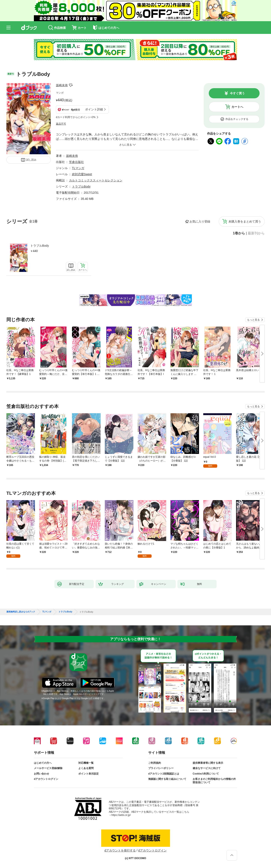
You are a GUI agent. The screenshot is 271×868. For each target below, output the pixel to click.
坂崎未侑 (62, 85)
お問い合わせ (41, 774)
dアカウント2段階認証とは (164, 774)
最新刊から (256, 233)
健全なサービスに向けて (207, 768)
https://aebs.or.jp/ (121, 815)
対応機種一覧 (86, 763)
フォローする (71, 85)
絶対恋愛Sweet (82, 174)
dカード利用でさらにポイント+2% (76, 117)
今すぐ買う (237, 93)
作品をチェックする (237, 119)
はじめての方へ (43, 763)
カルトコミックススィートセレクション (96, 180)
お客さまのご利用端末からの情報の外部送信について (214, 781)
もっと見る (253, 320)
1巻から (239, 233)
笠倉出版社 (76, 162)
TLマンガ (78, 168)
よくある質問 (86, 768)
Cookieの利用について (206, 774)
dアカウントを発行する (120, 850)
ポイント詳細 (94, 109)
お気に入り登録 (200, 221)
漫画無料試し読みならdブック (21, 612)
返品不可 (61, 124)
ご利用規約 (155, 763)
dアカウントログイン (46, 779)
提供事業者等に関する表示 (208, 763)
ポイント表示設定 (88, 774)
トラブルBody (40, 246)
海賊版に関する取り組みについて (167, 779)
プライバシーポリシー (161, 768)
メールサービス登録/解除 (48, 768)
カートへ (237, 107)
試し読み (31, 160)
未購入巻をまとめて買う (245, 221)
